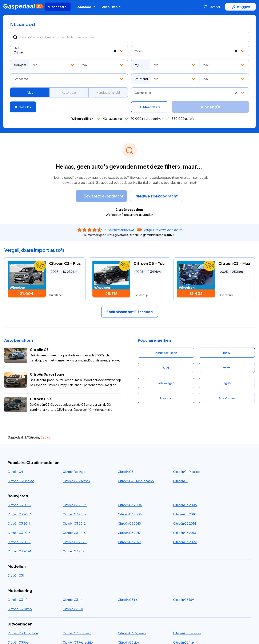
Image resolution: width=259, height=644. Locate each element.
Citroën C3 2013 (129, 523)
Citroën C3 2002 (19, 505)
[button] (115, 51)
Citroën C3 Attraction (23, 633)
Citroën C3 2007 (75, 514)
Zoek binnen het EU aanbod (130, 312)
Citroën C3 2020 (75, 542)
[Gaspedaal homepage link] (24, 7)
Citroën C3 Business (77, 633)
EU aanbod (85, 7)
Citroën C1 (180, 481)
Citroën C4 (15, 472)
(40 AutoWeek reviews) (120, 230)
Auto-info (112, 7)
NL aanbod (58, 7)
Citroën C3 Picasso (21, 481)
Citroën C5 (126, 472)
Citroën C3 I (16, 575)
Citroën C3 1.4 (73, 600)
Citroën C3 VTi (73, 609)
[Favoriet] (212, 7)
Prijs (137, 65)
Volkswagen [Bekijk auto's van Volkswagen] (166, 383)
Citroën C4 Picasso (186, 472)
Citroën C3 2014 (185, 523)
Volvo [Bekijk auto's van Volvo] (227, 368)
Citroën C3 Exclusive (187, 633)
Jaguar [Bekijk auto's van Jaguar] (227, 383)
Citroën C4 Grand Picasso (136, 481)
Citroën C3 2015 (19, 533)
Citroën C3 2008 (130, 514)
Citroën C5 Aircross (76, 481)
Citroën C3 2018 (185, 533)
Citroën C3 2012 (74, 523)
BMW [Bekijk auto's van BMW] (227, 353)
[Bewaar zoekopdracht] (101, 196)
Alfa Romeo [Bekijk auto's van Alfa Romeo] (227, 398)
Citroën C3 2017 (129, 533)
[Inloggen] (240, 7)
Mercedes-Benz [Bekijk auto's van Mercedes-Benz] (166, 353)
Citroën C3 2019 (19, 542)
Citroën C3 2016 (74, 533)
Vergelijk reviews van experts (163, 230)
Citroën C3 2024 (19, 551)
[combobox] (69, 51)
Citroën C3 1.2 (17, 600)
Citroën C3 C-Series (132, 633)
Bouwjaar (19, 65)
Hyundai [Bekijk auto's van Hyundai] (166, 398)
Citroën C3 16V (184, 600)
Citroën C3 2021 (129, 542)
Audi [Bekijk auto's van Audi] (166, 368)
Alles (30, 92)
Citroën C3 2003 (75, 505)
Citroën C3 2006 (19, 514)
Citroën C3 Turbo (20, 609)
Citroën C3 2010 (185, 514)
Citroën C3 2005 (185, 505)
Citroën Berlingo (74, 472)
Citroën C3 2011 (19, 523)
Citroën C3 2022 (185, 542)
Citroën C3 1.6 (128, 600)
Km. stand (141, 79)
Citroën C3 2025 (75, 551)
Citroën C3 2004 (130, 505)
